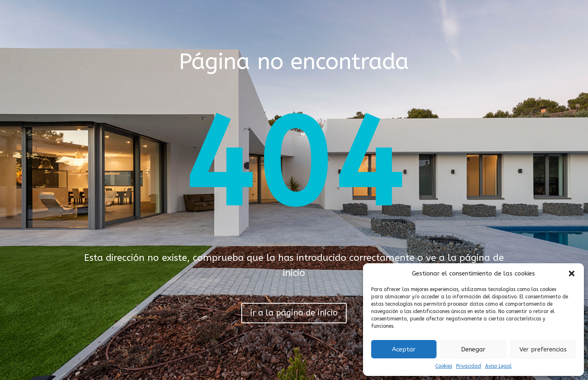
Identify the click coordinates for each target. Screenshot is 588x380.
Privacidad (469, 366)
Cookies (444, 366)
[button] (572, 273)
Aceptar (404, 349)
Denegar (473, 349)
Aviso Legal (498, 366)
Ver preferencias (543, 349)
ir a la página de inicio (294, 313)
